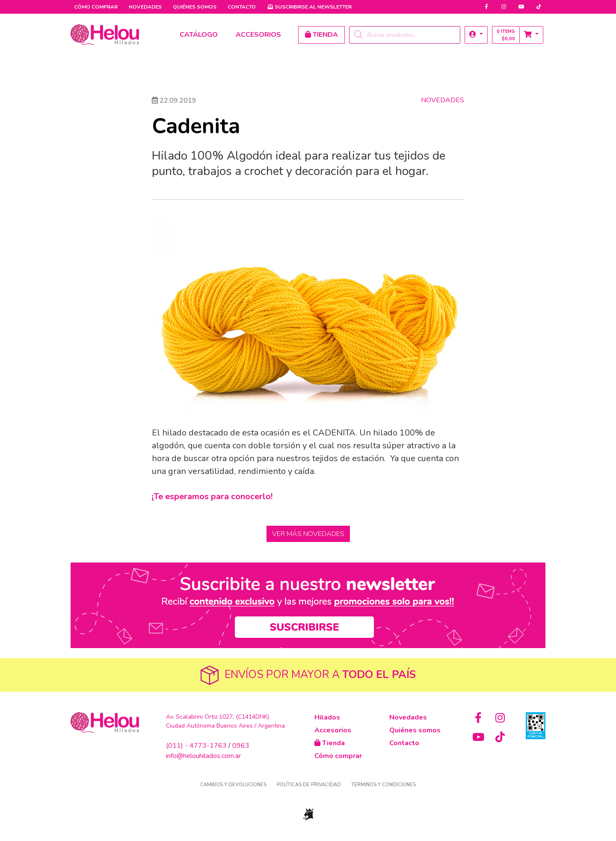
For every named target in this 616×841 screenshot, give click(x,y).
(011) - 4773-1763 (196, 746)
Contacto (242, 7)
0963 (241, 746)
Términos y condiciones (384, 785)
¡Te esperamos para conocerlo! (212, 496)
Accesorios (333, 730)
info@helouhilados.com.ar (203, 756)
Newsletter (309, 7)
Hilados (327, 717)
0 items (506, 35)
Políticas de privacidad (309, 785)
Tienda (330, 743)
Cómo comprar (96, 7)
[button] (476, 35)
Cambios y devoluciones (233, 785)
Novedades (145, 7)
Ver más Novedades (308, 534)
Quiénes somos (195, 7)
